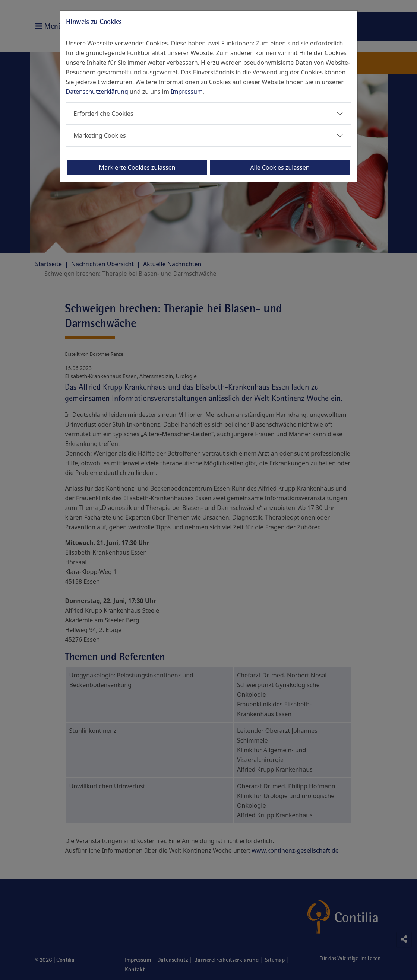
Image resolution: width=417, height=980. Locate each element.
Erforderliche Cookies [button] (104, 114)
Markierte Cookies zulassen (137, 167)
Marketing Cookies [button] (100, 135)
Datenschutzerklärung (97, 92)
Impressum (187, 92)
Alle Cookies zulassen (280, 167)
